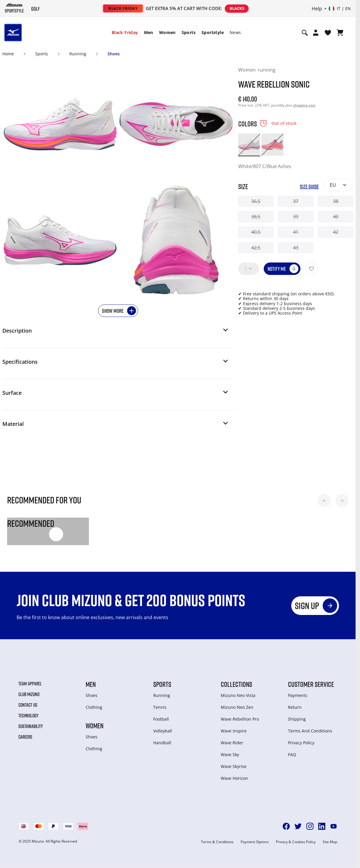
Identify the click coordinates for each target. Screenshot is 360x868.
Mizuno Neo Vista (238, 695)
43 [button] (296, 248)
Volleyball (163, 731)
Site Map (330, 842)
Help (317, 9)
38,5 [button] (256, 217)
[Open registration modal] (316, 33)
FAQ (292, 755)
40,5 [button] (256, 232)
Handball (162, 743)
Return (295, 707)
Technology (28, 716)
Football (161, 719)
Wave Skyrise (234, 766)
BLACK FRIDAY (123, 9)
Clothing (94, 707)
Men (149, 32)
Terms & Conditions (217, 842)
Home (8, 54)
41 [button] (296, 232)
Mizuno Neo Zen (237, 707)
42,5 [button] (256, 248)
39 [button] (296, 217)
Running (78, 54)
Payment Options (255, 842)
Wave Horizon (234, 778)
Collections (236, 684)
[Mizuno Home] (14, 8)
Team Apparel (30, 684)
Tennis (160, 707)
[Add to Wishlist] (311, 269)
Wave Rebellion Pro (240, 719)
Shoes (114, 54)
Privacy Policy (301, 743)
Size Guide (309, 187)
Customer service (311, 684)
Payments (298, 695)
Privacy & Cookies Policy (296, 842)
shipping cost (304, 105)
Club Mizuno (29, 694)
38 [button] (336, 201)
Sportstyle (213, 32)
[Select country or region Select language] (340, 9)
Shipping (297, 719)
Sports (189, 32)
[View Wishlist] (328, 33)
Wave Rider (232, 743)
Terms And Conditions (310, 731)
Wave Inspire (234, 731)
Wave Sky (230, 755)
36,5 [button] (256, 201)
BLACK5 (237, 9)
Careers (25, 737)
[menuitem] (125, 33)
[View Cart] (340, 33)
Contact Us (28, 705)
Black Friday (125, 32)
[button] (116, 332)
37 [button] (296, 201)
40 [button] (336, 217)
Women (167, 32)
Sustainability (31, 726)
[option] (249, 144)
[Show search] (305, 33)
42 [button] (336, 232)
